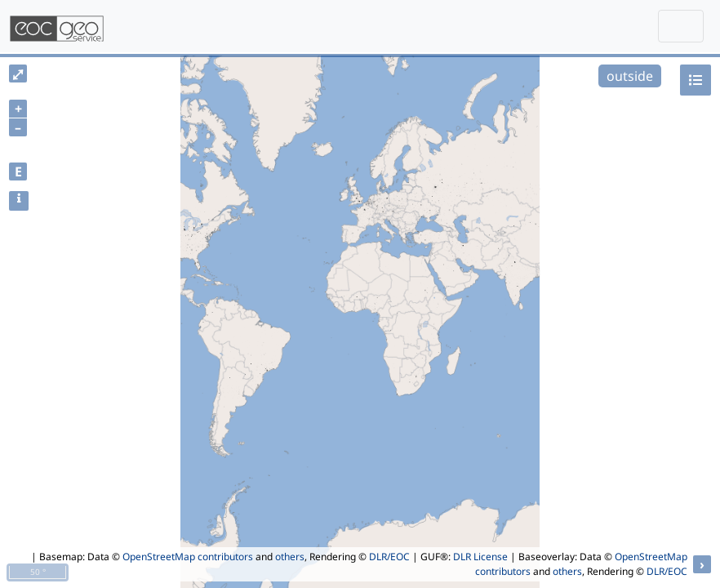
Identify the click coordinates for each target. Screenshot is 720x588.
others (290, 557)
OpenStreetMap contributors (188, 557)
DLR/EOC (389, 557)
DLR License (480, 557)
